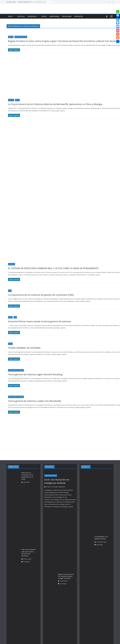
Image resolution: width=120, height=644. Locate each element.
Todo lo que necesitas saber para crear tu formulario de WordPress (28, 553)
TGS (15, 317)
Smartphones (54, 16)
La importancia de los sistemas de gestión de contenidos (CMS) (41, 295)
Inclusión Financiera (21, 37)
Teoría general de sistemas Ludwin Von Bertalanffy (35, 401)
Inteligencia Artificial (51, 476)
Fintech (11, 37)
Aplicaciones (67, 16)
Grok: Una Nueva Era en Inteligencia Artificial (57, 481)
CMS (10, 291)
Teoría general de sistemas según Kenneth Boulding (35, 374)
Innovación (79, 16)
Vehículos (21, 16)
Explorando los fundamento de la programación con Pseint (27, 476)
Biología (11, 100)
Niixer (10, 16)
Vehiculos (12, 264)
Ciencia (44, 16)
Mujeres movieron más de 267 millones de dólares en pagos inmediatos (66, 576)
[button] (13, 16)
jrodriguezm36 (61, 487)
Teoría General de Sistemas (16, 370)
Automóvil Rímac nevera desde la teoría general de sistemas (40, 321)
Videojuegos (32, 16)
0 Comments (25, 562)
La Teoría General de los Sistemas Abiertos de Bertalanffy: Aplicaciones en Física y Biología (55, 104)
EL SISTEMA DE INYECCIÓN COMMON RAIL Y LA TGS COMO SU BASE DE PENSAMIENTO (53, 268)
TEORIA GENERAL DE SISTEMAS (24, 348)
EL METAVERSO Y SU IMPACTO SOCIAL (101, 538)
